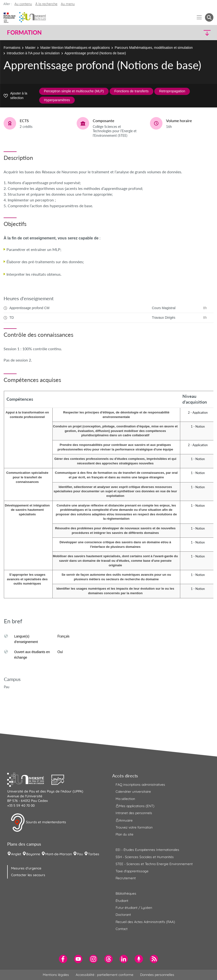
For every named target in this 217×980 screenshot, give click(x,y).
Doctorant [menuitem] (123, 915)
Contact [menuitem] (122, 929)
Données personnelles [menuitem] (157, 975)
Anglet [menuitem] (16, 854)
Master (30, 48)
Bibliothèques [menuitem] (126, 893)
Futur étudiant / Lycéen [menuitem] (134, 908)
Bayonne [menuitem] (33, 854)
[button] (188, 33)
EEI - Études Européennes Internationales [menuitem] (147, 850)
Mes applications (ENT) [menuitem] (135, 806)
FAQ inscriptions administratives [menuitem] (140, 785)
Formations (12, 48)
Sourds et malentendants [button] (38, 823)
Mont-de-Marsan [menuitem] (59, 854)
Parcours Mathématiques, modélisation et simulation (154, 48)
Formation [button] (24, 32)
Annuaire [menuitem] (124, 820)
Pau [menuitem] (80, 854)
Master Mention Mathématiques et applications (75, 48)
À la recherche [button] (46, 4)
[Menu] (199, 17)
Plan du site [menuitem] (124, 834)
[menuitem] (63, 959)
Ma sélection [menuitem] (125, 799)
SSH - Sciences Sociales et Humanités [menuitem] (145, 857)
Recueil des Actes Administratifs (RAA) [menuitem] (145, 922)
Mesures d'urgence (26, 868)
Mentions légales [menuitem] (56, 975)
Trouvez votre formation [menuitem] (134, 827)
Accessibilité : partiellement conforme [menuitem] (105, 975)
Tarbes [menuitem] (94, 854)
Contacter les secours (28, 875)
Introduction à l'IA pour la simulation (33, 53)
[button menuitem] (209, 17)
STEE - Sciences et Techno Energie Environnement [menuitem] (154, 864)
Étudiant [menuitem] (122, 901)
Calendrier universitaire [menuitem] (133, 792)
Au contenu (23, 4)
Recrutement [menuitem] (126, 878)
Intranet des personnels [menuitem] (134, 813)
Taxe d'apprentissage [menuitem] (132, 871)
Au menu (68, 4)
